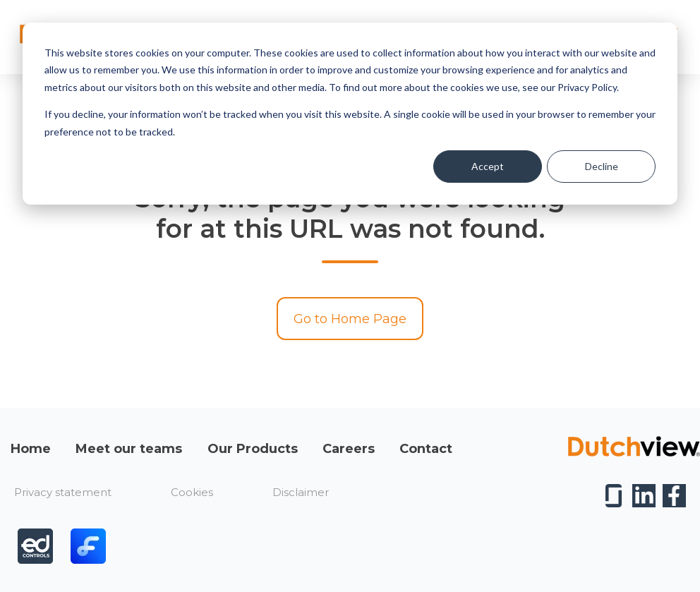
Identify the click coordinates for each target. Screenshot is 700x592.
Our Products (253, 449)
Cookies (192, 492)
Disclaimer (301, 492)
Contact (426, 449)
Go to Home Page (350, 319)
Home (31, 449)
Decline (602, 166)
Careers (349, 449)
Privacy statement (63, 492)
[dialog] (350, 114)
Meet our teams (129, 449)
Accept (488, 166)
